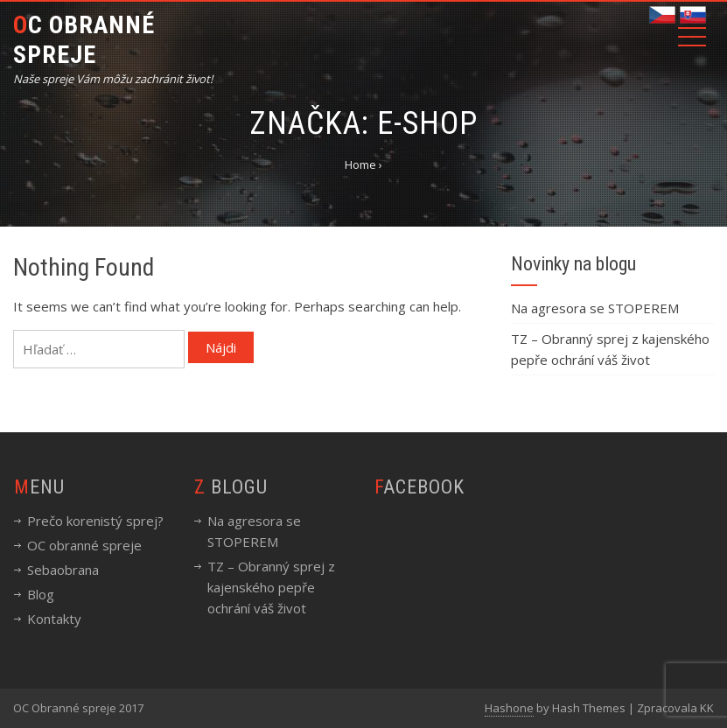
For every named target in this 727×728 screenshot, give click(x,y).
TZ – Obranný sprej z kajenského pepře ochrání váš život (271, 587)
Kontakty (54, 619)
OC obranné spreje (84, 545)
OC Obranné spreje (84, 40)
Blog (41, 594)
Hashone (509, 708)
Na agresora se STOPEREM (595, 308)
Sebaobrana (63, 570)
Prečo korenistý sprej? (95, 521)
